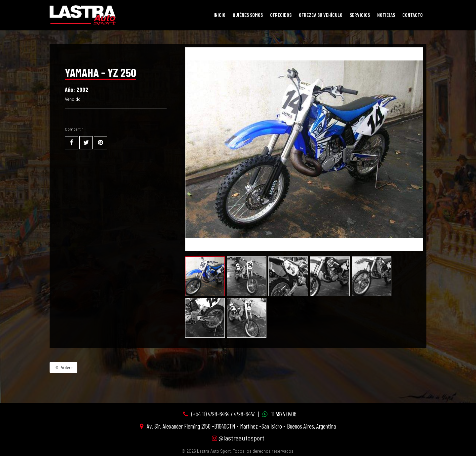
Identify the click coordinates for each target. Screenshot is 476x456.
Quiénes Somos (248, 15)
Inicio (219, 15)
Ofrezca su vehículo (321, 15)
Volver (63, 367)
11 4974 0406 (284, 414)
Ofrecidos (281, 15)
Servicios (360, 15)
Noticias (386, 15)
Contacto (413, 15)
